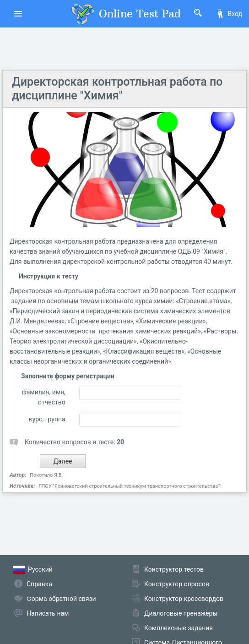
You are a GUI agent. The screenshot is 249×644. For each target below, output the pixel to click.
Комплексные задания (179, 628)
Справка (39, 584)
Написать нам (48, 613)
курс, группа (47, 419)
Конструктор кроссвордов (184, 599)
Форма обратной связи (61, 599)
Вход (229, 14)
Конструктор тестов (174, 569)
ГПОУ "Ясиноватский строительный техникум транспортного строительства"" (130, 486)
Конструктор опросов (177, 584)
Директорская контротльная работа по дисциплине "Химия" (117, 89)
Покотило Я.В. (46, 475)
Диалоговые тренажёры (181, 613)
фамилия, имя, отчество (44, 397)
